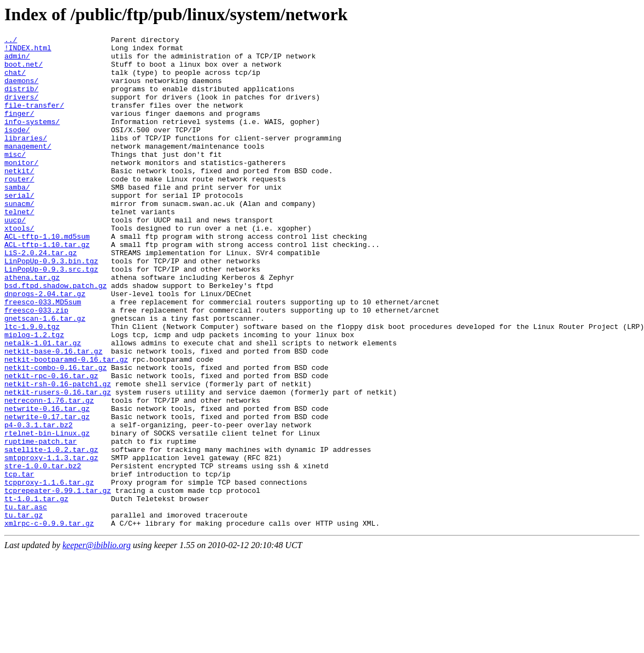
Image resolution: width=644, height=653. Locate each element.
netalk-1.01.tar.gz (43, 405)
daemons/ (21, 90)
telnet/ (19, 248)
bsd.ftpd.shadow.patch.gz (55, 336)
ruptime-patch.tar (41, 523)
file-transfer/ (34, 120)
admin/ (17, 61)
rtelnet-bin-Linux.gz (47, 513)
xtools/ (19, 267)
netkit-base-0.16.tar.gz (53, 415)
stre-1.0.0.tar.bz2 (43, 552)
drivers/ (21, 110)
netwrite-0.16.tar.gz (47, 484)
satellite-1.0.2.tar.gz (51, 533)
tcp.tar (19, 562)
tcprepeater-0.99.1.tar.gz (58, 582)
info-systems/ (32, 139)
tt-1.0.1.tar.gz (36, 592)
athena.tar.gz (32, 326)
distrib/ (21, 100)
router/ (19, 208)
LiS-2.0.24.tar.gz (41, 297)
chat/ (15, 80)
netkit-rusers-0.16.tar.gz (58, 464)
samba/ (17, 218)
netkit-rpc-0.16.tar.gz (51, 444)
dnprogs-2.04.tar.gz (45, 346)
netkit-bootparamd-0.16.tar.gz (66, 425)
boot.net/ (24, 70)
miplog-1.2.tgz (34, 395)
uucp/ (15, 257)
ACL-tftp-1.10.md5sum (47, 277)
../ (11, 41)
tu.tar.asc (26, 602)
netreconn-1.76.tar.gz (49, 474)
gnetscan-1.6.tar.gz (45, 375)
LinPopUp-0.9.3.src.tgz (51, 316)
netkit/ (19, 198)
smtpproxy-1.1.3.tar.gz (51, 543)
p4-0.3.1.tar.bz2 (39, 503)
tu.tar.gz (24, 611)
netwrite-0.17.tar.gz (47, 493)
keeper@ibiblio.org (96, 643)
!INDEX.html (28, 51)
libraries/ (26, 159)
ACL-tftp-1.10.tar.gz (47, 287)
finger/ (19, 130)
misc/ (15, 179)
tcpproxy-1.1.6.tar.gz (49, 572)
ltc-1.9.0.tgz (32, 385)
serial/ (19, 228)
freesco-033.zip (36, 366)
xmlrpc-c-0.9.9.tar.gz (49, 621)
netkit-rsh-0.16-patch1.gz (58, 454)
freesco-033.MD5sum (43, 356)
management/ (28, 169)
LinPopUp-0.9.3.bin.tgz (51, 307)
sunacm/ (19, 238)
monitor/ (21, 189)
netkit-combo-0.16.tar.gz (55, 434)
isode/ (17, 149)
